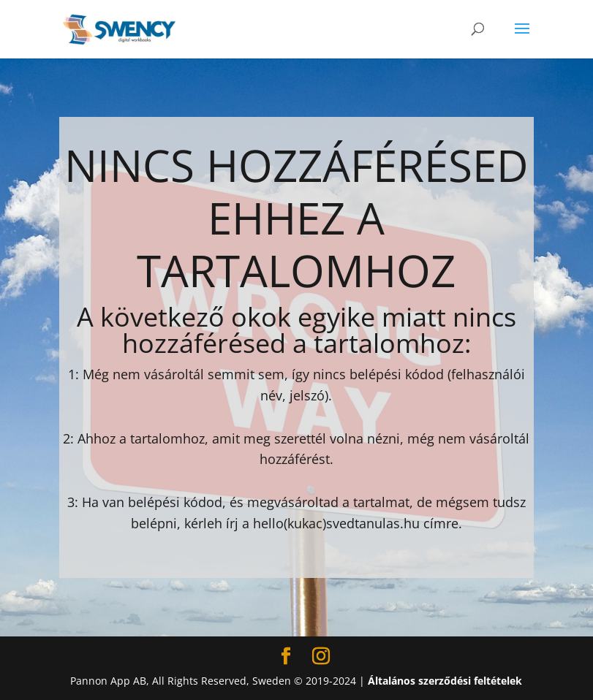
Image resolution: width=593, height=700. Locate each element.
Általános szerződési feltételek (445, 681)
